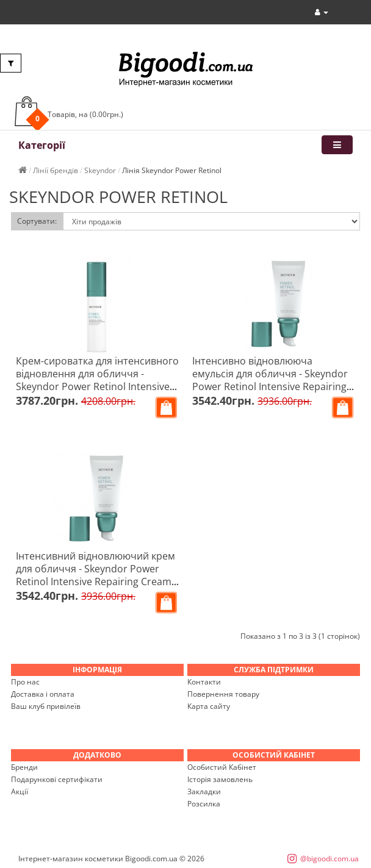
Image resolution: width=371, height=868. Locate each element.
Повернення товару (223, 694)
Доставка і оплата (43, 694)
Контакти (204, 682)
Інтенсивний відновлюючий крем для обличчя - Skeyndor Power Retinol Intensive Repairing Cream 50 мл (95, 575)
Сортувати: (37, 221)
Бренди (24, 767)
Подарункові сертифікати (57, 779)
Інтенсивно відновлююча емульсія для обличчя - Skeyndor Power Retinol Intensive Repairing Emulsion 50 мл (270, 380)
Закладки (204, 792)
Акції (20, 792)
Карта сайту (209, 706)
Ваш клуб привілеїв (46, 706)
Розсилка (204, 804)
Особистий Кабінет (222, 767)
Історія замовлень (220, 779)
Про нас (25, 682)
